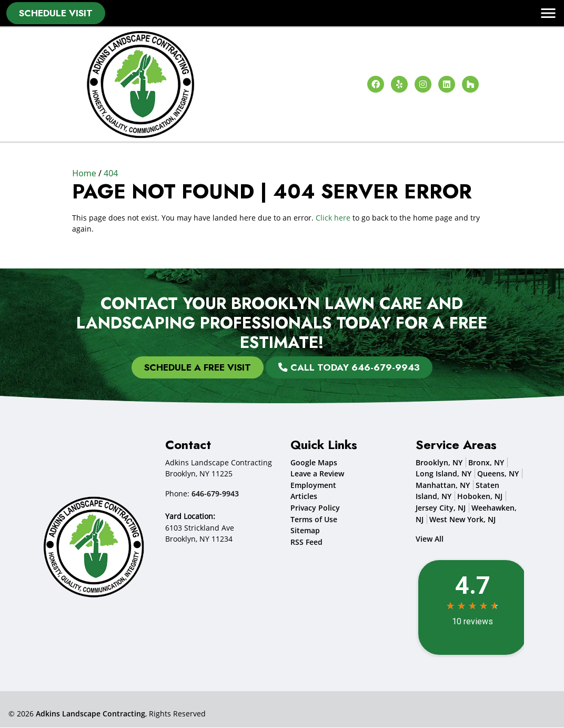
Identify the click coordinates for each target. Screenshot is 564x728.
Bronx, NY (486, 462)
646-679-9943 (215, 493)
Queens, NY (498, 474)
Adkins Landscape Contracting (90, 714)
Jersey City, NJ (441, 508)
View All (430, 539)
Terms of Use (314, 519)
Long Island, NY (444, 474)
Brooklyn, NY (439, 462)
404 (111, 173)
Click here (333, 218)
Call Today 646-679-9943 (349, 367)
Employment (313, 485)
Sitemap (305, 531)
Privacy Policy (315, 508)
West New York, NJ (462, 519)
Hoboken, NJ (480, 497)
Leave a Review (317, 474)
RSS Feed (306, 542)
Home (84, 173)
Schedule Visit (56, 13)
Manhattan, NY (443, 485)
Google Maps (314, 462)
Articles (304, 497)
